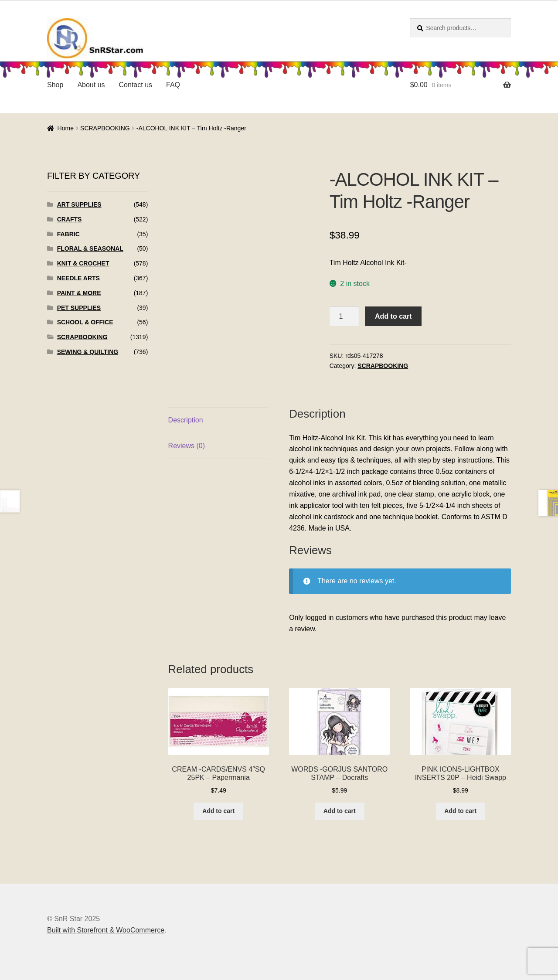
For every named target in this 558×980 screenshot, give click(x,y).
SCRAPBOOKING (105, 128)
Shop (55, 85)
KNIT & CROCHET (83, 263)
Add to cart (393, 316)
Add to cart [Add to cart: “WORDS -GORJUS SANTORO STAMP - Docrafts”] (340, 811)
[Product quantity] (344, 316)
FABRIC (68, 234)
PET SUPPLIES (79, 308)
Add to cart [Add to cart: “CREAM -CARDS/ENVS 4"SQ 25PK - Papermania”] (218, 811)
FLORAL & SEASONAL (90, 248)
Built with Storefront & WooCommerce (106, 930)
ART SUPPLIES (79, 204)
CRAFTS (70, 219)
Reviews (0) (187, 446)
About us (91, 85)
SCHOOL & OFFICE (85, 322)
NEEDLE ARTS (78, 278)
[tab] (219, 420)
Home (66, 128)
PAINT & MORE (79, 293)
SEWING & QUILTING (88, 352)
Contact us (136, 85)
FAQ (173, 85)
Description (186, 420)
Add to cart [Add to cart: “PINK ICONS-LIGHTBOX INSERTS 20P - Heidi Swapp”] (460, 811)
